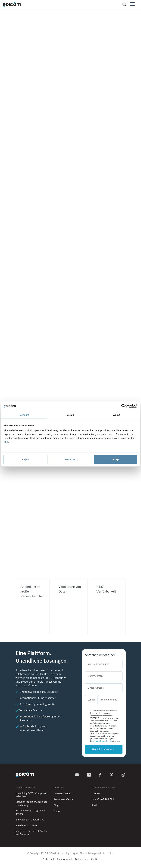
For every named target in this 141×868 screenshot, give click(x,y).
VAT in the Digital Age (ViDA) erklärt (31, 812)
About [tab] (117, 415)
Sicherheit (49, 859)
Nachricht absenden (104, 749)
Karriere (96, 805)
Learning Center (62, 793)
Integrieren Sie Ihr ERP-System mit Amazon (32, 833)
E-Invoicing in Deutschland (30, 820)
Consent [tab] (24, 415)
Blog (56, 805)
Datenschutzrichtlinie (103, 741)
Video (57, 811)
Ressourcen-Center (64, 799)
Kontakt (96, 793)
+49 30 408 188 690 (103, 799)
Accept (116, 459)
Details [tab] (71, 415)
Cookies (95, 859)
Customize (71, 459)
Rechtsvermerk (65, 859)
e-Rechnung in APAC (27, 825)
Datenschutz (82, 859)
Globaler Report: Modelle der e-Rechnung (31, 803)
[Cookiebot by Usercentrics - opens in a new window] (124, 406)
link (6, 442)
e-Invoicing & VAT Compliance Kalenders (32, 795)
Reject (26, 459)
